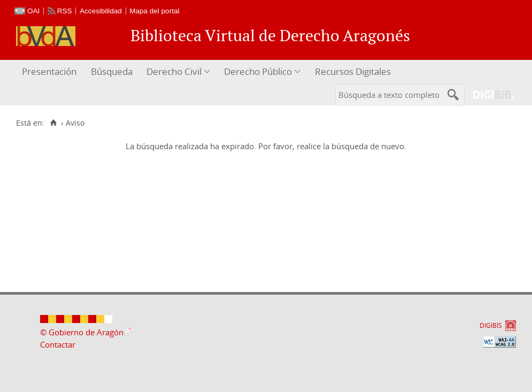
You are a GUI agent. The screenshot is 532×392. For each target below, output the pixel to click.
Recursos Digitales (353, 71)
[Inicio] (53, 123)
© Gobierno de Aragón (82, 332)
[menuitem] (51, 72)
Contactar (58, 344)
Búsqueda (112, 71)
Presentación (49, 71)
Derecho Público (258, 71)
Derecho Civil (174, 71)
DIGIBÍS (491, 325)
